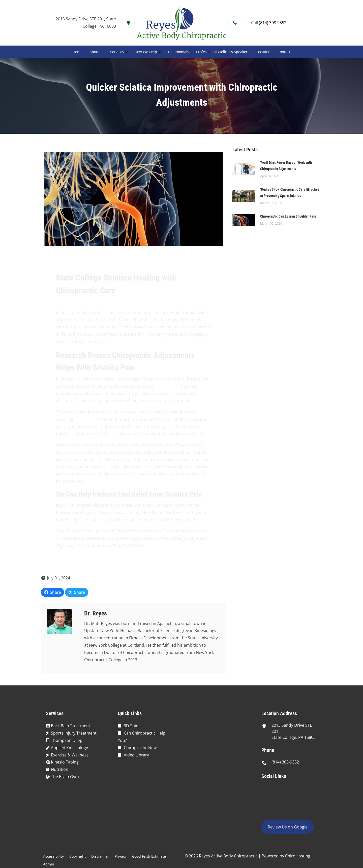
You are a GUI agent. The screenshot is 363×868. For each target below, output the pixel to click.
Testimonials (178, 52)
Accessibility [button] (53, 856)
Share (52, 592)
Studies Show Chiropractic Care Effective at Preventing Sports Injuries (290, 193)
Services (117, 52)
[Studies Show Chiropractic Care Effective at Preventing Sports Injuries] (244, 196)
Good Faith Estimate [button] (149, 856)
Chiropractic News (141, 748)
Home (78, 52)
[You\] (244, 169)
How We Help (146, 52)
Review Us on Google (288, 827)
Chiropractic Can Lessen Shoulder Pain (288, 216)
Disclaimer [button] (100, 856)
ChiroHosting (298, 856)
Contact (284, 52)
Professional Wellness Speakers (223, 52)
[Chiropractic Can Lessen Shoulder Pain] (244, 219)
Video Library (136, 755)
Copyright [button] (78, 856)
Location (263, 52)
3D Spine (132, 726)
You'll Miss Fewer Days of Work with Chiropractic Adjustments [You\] (286, 166)
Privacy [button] (121, 856)
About (95, 52)
